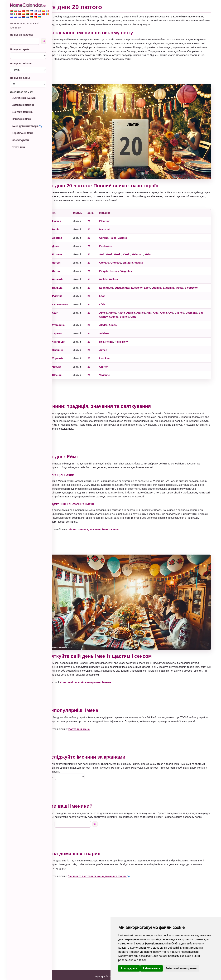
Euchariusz (116, 282)
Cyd (181, 307)
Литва (66, 265)
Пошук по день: (20, 78)
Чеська (66, 361)
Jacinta (132, 232)
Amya (173, 307)
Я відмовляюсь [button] (152, 968)
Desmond (201, 307)
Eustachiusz (132, 282)
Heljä (128, 336)
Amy (165, 307)
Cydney (189, 307)
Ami (159, 307)
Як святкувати (20, 140)
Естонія (67, 249)
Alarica (141, 307)
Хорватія (68, 353)
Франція (67, 344)
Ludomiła (179, 282)
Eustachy (147, 282)
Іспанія (66, 215)
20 (99, 215)
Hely (135, 336)
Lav (111, 353)
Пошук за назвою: (21, 35)
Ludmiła (167, 282)
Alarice (151, 307)
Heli (112, 336)
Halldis (113, 274)
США (65, 307)
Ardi (112, 249)
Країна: (59, 770)
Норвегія (68, 274)
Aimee (113, 307)
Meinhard (147, 249)
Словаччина (70, 299)
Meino (158, 249)
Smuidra (138, 257)
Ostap (189, 282)
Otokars (114, 257)
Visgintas (136, 265)
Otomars (126, 257)
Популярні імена (21, 119)
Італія (66, 224)
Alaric (131, 307)
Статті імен (18, 147)
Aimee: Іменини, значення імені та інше (103, 524)
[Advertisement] (133, 72)
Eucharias (115, 240)
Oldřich (114, 361)
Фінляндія (69, 336)
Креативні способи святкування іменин (95, 671)
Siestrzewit (201, 282)
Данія (66, 240)
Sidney (119, 311)
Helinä (119, 336)
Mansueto (115, 224)
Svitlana (114, 328)
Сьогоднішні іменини (24, 98)
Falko (123, 232)
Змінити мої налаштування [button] (181, 968)
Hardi (119, 249)
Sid (111, 311)
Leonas (124, 265)
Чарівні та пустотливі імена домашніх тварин (107, 872)
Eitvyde (114, 265)
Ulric (149, 311)
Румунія (67, 290)
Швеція (67, 369)
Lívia (112, 299)
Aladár (113, 319)
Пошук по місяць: (21, 63)
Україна (67, 328)
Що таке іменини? (22, 112)
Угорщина (68, 319)
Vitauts (148, 257)
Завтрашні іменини (23, 105)
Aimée (113, 344)
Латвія (66, 257)
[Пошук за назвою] (44, 41)
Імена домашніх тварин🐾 (27, 126)
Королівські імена (22, 133)
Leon (157, 282)
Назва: (59, 820)
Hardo (128, 249)
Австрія (67, 232)
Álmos (123, 319)
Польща (67, 282)
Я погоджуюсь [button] (129, 968)
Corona (114, 232)
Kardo (136, 249)
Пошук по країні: (21, 49)
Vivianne (114, 369)
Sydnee (129, 311)
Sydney (140, 311)
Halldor (124, 274)
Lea (117, 353)
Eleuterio (115, 215)
